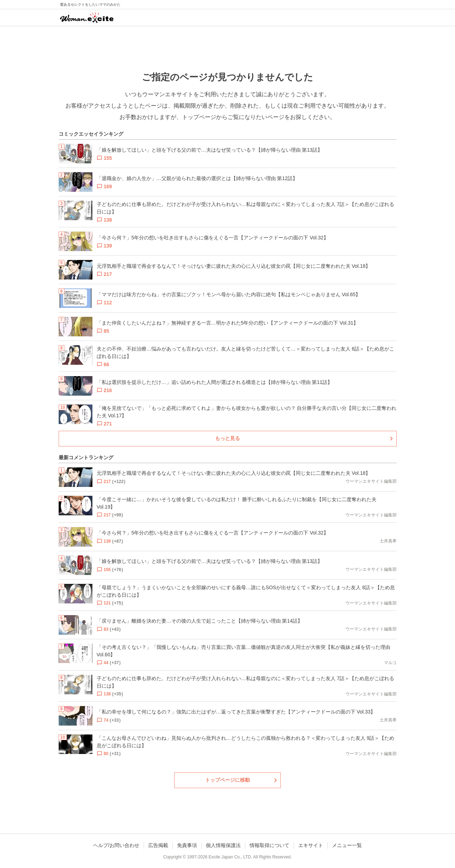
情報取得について (269, 845)
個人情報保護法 (223, 845)
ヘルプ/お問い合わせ (116, 845)
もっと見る (227, 438)
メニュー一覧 (347, 845)
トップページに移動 (227, 780)
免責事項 (187, 845)
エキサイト (311, 845)
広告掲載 (158, 845)
